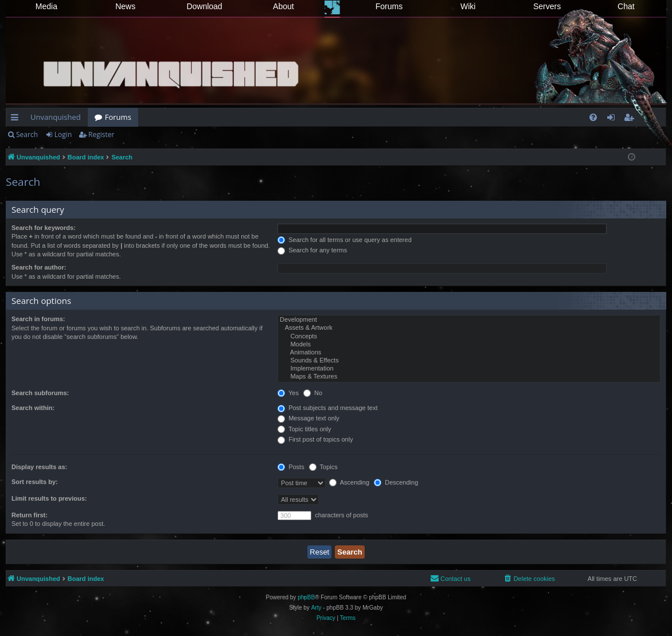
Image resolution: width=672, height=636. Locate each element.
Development (469, 320)
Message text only (308, 418)
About (284, 6)
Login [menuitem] (613, 119)
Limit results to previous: (49, 498)
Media (46, 6)
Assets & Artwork (469, 328)
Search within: (33, 408)
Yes (288, 393)
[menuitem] (593, 117)
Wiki (468, 6)
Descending (396, 482)
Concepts (469, 337)
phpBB (306, 597)
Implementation (469, 369)
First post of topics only (315, 439)
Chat (626, 6)
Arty (317, 608)
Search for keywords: (44, 228)
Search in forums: (38, 319)
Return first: (30, 515)
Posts (291, 467)
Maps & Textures (469, 377)
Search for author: (39, 267)
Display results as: (39, 467)
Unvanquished (56, 117)
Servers (547, 6)
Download (204, 6)
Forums (389, 6)
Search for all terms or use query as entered (345, 240)
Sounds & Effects (469, 361)
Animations (469, 353)
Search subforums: (40, 393)
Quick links (17, 119)
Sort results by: (35, 482)
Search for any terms (312, 250)
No (313, 393)
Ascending (349, 482)
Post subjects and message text (327, 408)
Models (469, 345)
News (125, 6)
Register (101, 134)
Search (27, 134)
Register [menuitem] (631, 119)
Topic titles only (304, 429)
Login (63, 134)
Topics (323, 467)
